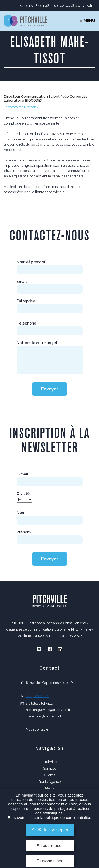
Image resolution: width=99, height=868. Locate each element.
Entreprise (26, 301)
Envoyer (50, 389)
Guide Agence (50, 782)
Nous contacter (38, 729)
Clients (50, 775)
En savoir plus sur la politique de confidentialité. (49, 817)
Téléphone (26, 323)
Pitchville (49, 762)
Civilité (24, 494)
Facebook (50, 649)
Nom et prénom (31, 262)
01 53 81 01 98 (38, 6)
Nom (22, 513)
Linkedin (60, 649)
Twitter (39, 649)
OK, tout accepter (50, 830)
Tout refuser (50, 845)
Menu (89, 21)
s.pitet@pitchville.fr (41, 704)
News (50, 788)
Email (22, 282)
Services (50, 768)
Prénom (24, 532)
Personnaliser (50, 861)
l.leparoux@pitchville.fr (44, 716)
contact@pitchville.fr (76, 5)
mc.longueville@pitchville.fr (48, 710)
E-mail (23, 474)
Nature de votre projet (38, 343)
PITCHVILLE (25, 21)
